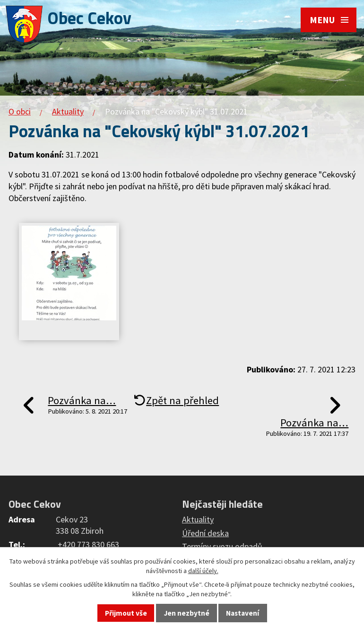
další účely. (203, 571)
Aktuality (68, 111)
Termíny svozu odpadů (222, 546)
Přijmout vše (126, 613)
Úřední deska (205, 533)
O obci (20, 111)
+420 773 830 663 (88, 544)
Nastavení (243, 613)
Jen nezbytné (187, 613)
